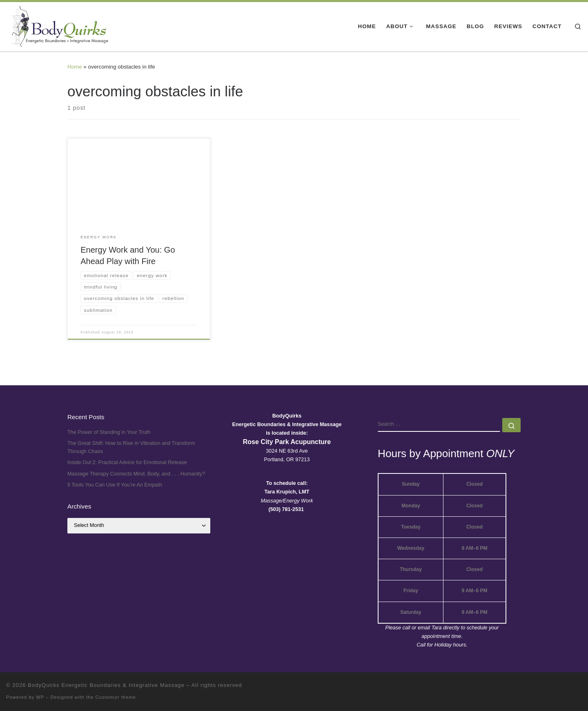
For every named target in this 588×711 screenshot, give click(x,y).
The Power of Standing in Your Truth (109, 432)
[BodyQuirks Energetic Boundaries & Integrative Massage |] (57, 25)
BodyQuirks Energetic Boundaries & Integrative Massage (106, 685)
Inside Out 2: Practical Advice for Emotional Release (127, 462)
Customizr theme (116, 697)
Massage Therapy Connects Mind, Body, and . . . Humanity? (136, 474)
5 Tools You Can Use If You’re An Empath (115, 485)
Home (75, 67)
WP (40, 697)
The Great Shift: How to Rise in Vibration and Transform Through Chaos (131, 447)
